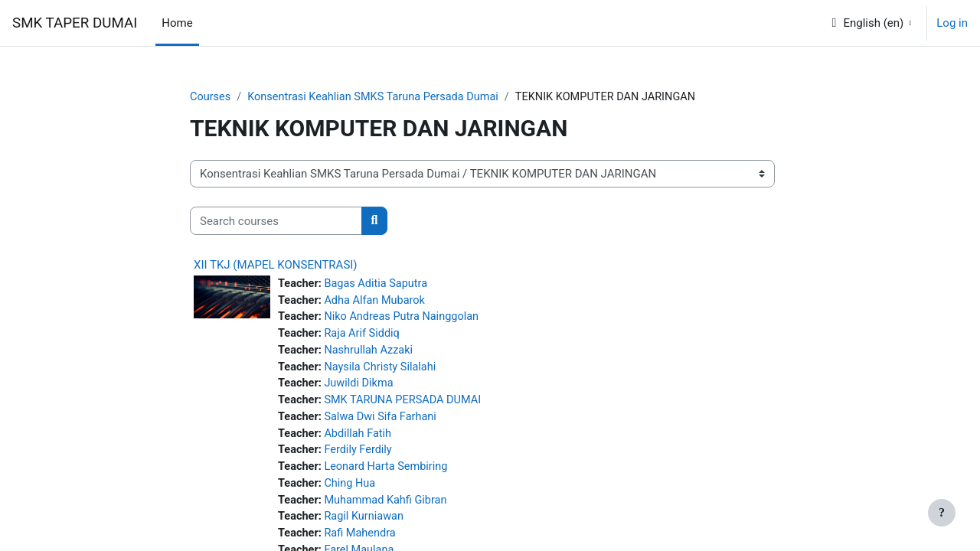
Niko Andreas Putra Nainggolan (406, 319)
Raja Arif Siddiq (365, 336)
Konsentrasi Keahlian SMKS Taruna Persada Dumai (379, 97)
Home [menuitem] (177, 23)
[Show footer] (942, 513)
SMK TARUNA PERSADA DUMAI (407, 405)
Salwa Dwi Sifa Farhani (384, 422)
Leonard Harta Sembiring (390, 474)
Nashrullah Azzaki (372, 354)
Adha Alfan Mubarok (378, 302)
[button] (871, 23)
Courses (211, 97)
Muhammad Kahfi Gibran (390, 508)
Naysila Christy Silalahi (384, 370)
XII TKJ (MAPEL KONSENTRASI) (276, 266)
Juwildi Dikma (362, 388)
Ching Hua (353, 491)
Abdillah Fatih (361, 439)
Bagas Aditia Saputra (380, 285)
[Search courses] (276, 222)
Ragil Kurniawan (367, 526)
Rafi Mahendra (363, 543)
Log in (952, 23)
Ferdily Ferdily (361, 457)
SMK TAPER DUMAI (75, 23)
